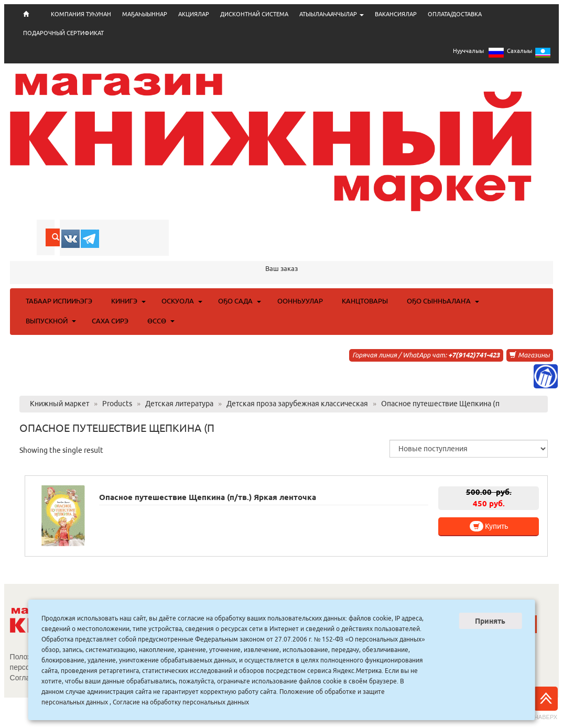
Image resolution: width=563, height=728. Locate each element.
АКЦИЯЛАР (194, 14)
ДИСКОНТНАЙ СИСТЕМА (254, 14)
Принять (490, 621)
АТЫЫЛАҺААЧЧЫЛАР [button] (332, 14)
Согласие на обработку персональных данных (181, 702)
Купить (489, 526)
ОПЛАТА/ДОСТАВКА (455, 14)
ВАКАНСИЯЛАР (396, 14)
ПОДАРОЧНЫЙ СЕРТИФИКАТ (63, 33)
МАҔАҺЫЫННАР (145, 14)
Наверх (546, 703)
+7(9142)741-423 (474, 355)
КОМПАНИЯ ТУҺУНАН (81, 14)
